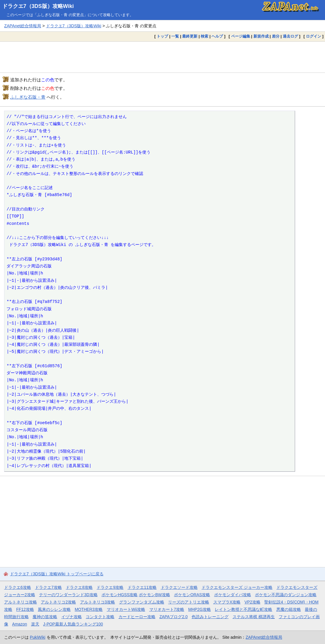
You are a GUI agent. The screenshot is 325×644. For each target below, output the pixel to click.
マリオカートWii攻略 (126, 609)
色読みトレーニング (210, 617)
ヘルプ (217, 36)
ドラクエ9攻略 (110, 587)
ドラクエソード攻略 (179, 587)
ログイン (314, 36)
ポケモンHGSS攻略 (120, 595)
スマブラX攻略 (227, 602)
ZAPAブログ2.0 (173, 617)
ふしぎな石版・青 (28, 97)
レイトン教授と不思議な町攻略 (243, 609)
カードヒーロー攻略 (137, 617)
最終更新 (190, 36)
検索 (204, 36)
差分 (276, 36)
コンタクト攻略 (100, 617)
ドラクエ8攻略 (79, 587)
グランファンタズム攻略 (142, 602)
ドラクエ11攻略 (142, 587)
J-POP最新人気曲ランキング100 (73, 624)
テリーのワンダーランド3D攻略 (68, 595)
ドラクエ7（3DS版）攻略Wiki (38, 6)
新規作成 (261, 36)
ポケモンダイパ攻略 (233, 595)
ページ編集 (241, 36)
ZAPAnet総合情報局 (23, 26)
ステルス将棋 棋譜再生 (254, 617)
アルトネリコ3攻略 (98, 602)
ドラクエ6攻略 (18, 587)
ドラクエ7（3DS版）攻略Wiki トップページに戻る (57, 574)
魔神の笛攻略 (45, 617)
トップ (162, 36)
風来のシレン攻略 (54, 609)
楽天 (35, 624)
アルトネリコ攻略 (21, 602)
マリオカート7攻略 (167, 609)
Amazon (20, 624)
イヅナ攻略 (72, 617)
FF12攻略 (25, 609)
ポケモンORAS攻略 (192, 595)
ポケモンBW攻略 (154, 595)
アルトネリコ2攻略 (58, 602)
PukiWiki (38, 637)
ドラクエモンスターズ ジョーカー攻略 (237, 587)
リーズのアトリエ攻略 (189, 602)
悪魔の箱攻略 (289, 609)
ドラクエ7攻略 (48, 587)
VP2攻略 (253, 602)
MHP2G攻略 (200, 609)
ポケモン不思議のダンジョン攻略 (286, 595)
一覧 (175, 36)
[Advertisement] (162, 57)
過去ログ (290, 36)
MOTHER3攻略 (89, 609)
